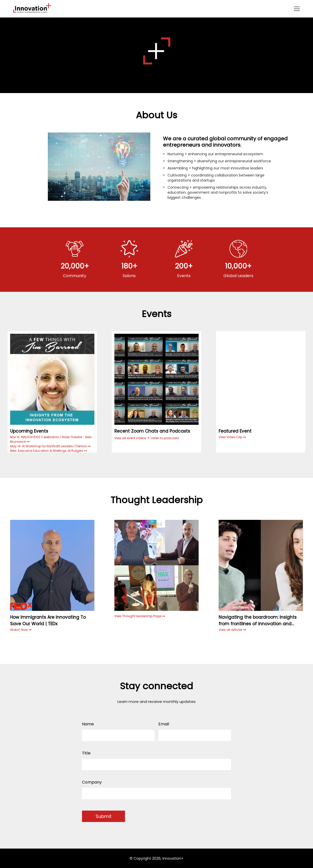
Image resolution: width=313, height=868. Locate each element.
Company (92, 782)
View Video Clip (231, 437)
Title (86, 753)
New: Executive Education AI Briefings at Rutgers (47, 451)
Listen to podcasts (165, 438)
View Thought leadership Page (140, 616)
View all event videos (130, 438)
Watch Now (19, 630)
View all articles (232, 630)
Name (88, 724)
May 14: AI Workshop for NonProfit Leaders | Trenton (49, 446)
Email (164, 724)
